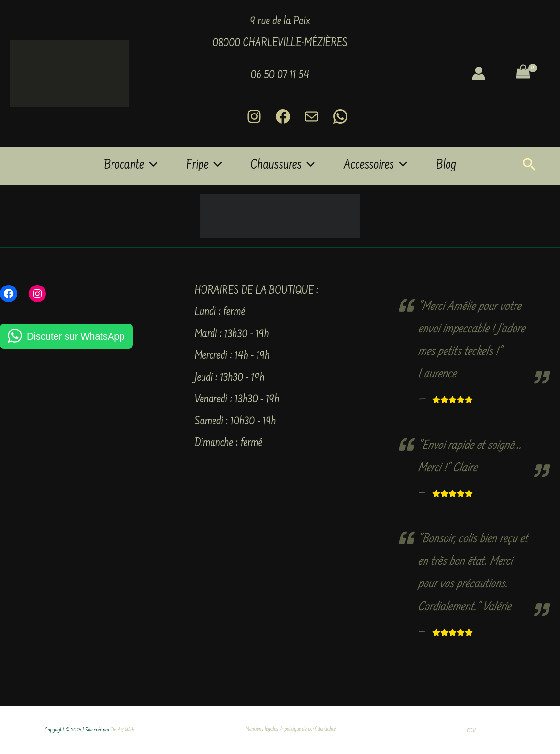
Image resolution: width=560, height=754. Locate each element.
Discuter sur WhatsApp (76, 336)
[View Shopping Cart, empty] (530, 73)
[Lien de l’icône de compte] (479, 73)
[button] (151, 166)
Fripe (204, 166)
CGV (471, 731)
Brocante (131, 166)
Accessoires (375, 166)
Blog (446, 166)
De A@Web (123, 730)
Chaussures (283, 166)
